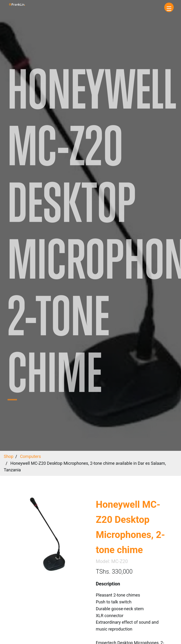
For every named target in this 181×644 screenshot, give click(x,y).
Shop (9, 456)
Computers (31, 456)
